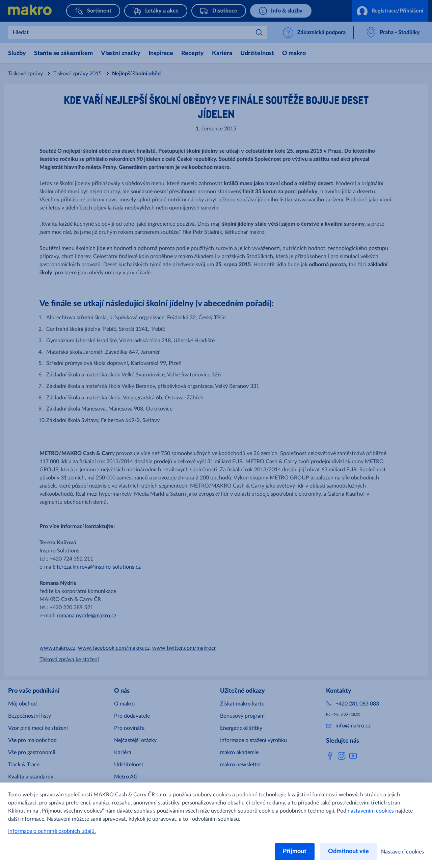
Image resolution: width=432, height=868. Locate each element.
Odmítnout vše (348, 851)
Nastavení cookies (402, 852)
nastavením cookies (370, 811)
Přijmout (295, 851)
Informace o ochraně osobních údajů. (52, 831)
